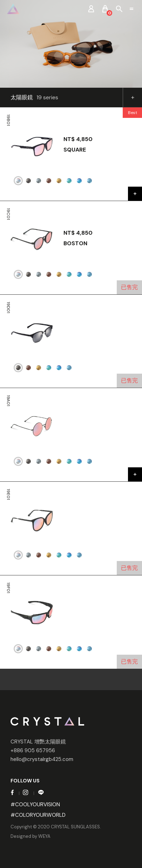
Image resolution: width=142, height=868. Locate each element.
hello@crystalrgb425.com (42, 759)
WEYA (44, 836)
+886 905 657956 (33, 750)
